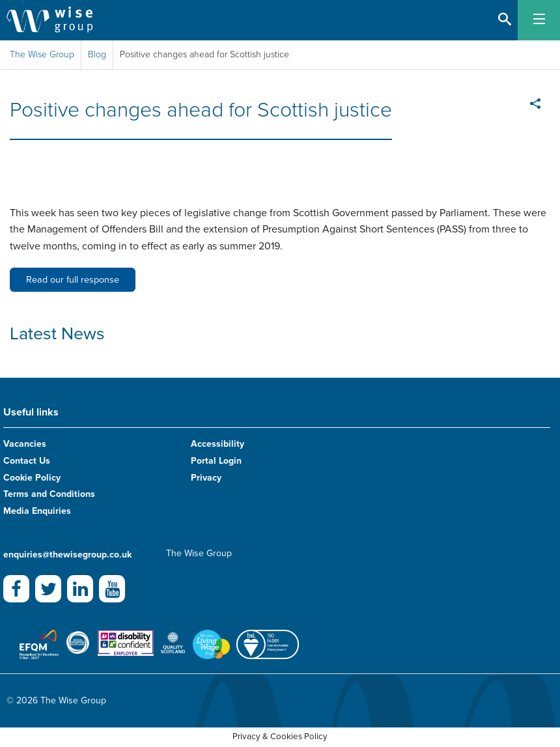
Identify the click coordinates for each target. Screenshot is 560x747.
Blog (97, 54)
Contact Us (27, 461)
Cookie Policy (32, 478)
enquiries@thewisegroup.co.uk (67, 555)
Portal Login (216, 461)
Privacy (206, 478)
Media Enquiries (37, 511)
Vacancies (25, 444)
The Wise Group (42, 54)
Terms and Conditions (49, 494)
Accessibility (217, 444)
